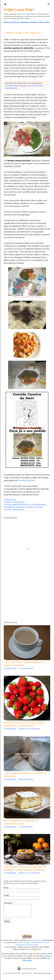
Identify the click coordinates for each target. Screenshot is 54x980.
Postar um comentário (29, 729)
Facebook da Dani (27, 480)
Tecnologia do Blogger (27, 969)
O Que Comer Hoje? (19, 9)
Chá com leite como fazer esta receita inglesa (24, 664)
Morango (25, 22)
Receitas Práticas (12, 22)
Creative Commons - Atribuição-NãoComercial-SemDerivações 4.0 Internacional (33, 943)
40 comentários (26, 668)
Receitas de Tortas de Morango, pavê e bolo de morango (25, 724)
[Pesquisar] (49, 4)
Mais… (48, 22)
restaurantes (11, 88)
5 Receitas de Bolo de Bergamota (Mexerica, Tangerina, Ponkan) (25, 868)
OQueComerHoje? (35, 940)
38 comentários (26, 779)
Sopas (41, 22)
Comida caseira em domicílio (17, 505)
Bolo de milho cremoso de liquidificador (21, 822)
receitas (7, 509)
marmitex (38, 507)
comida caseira (12, 86)
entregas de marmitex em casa (18, 507)
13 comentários (26, 827)
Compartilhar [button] (10, 500)
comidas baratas (35, 86)
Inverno (34, 22)
